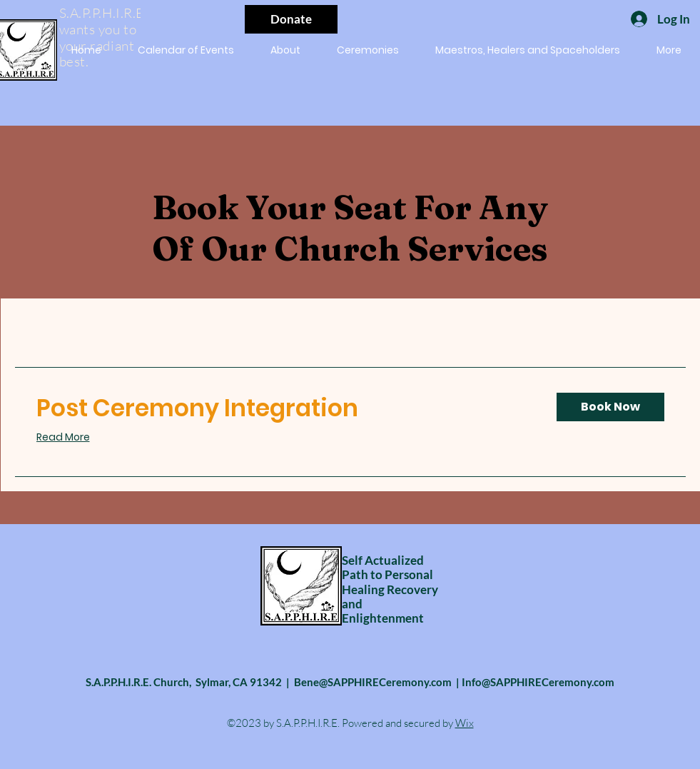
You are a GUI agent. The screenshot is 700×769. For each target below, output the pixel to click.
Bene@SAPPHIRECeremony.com (373, 682)
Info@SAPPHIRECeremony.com (538, 682)
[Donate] (291, 19)
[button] (368, 50)
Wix (465, 723)
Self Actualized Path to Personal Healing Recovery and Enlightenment (390, 589)
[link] (285, 408)
